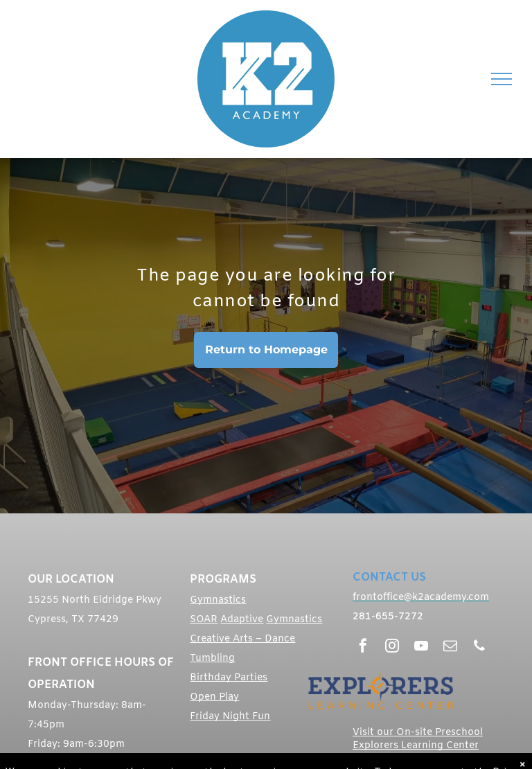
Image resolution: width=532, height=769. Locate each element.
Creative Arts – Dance (242, 639)
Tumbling (212, 658)
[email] (450, 647)
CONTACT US (389, 577)
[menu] (502, 79)
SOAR (204, 620)
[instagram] (392, 647)
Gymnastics (218, 600)
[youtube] (421, 647)
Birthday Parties (229, 678)
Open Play (214, 697)
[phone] (479, 647)
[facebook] (363, 647)
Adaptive (242, 620)
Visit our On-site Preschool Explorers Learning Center (418, 739)
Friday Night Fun (230, 717)
